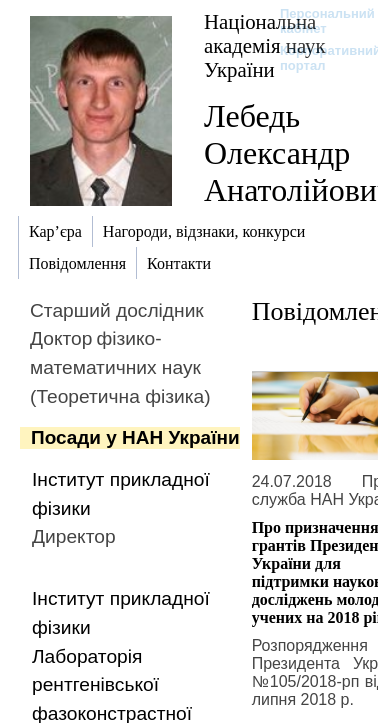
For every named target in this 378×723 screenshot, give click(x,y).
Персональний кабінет (317, 21)
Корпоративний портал (317, 58)
